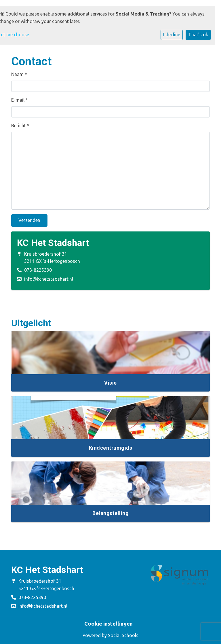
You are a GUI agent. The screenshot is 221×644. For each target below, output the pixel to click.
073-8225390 (38, 270)
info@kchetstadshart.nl (49, 279)
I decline (172, 35)
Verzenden (29, 220)
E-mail (20, 100)
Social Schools (123, 635)
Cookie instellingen (108, 624)
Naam (19, 74)
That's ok (198, 35)
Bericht (20, 126)
